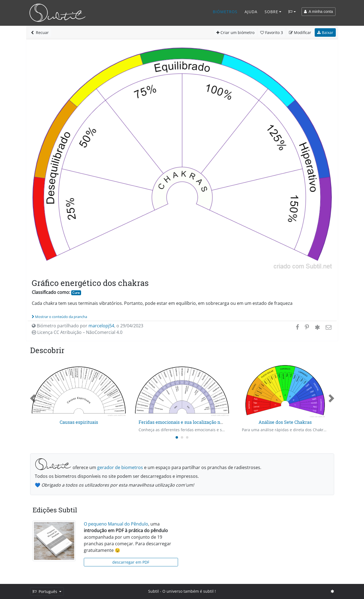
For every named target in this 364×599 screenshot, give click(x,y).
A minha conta (319, 12)
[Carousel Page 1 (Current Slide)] (177, 437)
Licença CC (77, 332)
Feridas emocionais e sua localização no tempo (188, 422)
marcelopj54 (101, 326)
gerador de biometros (120, 467)
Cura (76, 293)
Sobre (271, 12)
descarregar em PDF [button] (131, 562)
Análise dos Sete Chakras (285, 422)
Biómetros (225, 12)
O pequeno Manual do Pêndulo (116, 524)
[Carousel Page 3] (187, 437)
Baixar (325, 32)
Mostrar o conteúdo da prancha (59, 317)
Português (45, 591)
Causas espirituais (79, 422)
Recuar (40, 32)
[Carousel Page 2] (182, 437)
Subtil (154, 591)
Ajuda (251, 12)
